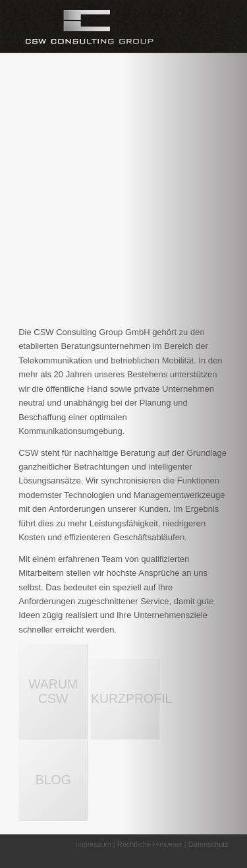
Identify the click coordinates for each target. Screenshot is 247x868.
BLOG (53, 780)
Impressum (93, 844)
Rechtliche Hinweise (150, 844)
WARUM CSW (53, 691)
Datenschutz (208, 844)
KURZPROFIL (125, 698)
